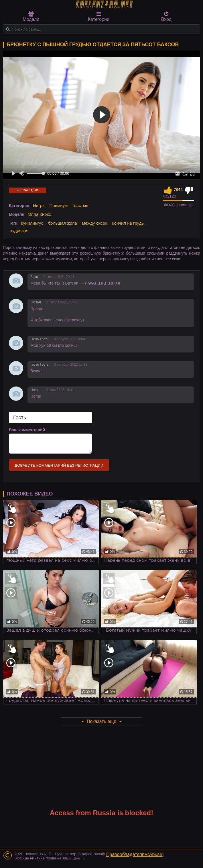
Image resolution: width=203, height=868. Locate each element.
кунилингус (32, 223)
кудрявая (19, 230)
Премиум (59, 205)
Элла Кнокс (40, 214)
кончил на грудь (128, 223)
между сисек (95, 223)
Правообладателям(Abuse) (135, 854)
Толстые (80, 205)
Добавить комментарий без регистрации (59, 465)
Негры (39, 205)
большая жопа (63, 223)
